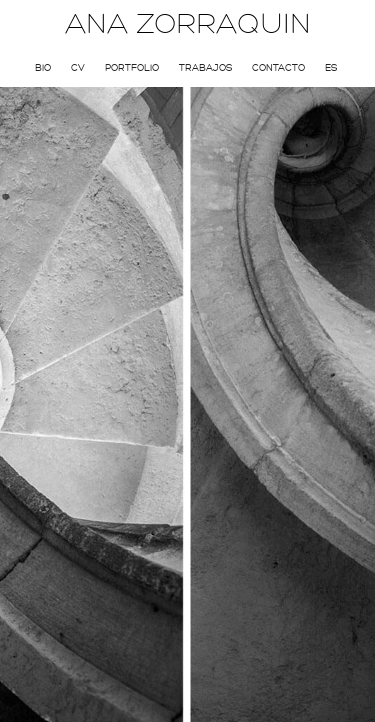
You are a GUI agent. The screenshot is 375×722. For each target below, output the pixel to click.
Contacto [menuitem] (278, 68)
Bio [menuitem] (43, 68)
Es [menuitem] (331, 68)
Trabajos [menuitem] (205, 68)
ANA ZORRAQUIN (188, 24)
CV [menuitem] (78, 68)
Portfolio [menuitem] (132, 68)
